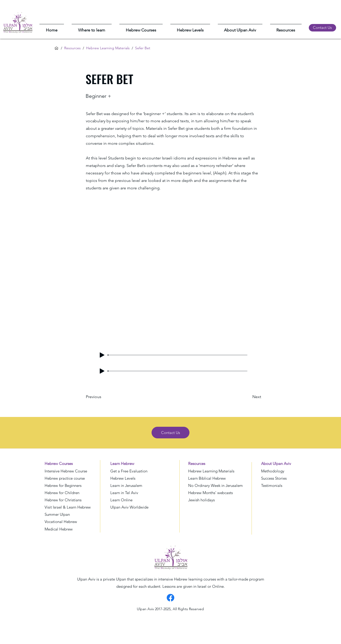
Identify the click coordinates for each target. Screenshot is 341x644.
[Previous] (103, 397)
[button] (92, 28)
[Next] (248, 397)
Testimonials (272, 485)
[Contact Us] (322, 28)
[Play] (102, 355)
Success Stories (274, 478)
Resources (72, 48)
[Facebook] (170, 598)
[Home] (56, 48)
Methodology (273, 471)
